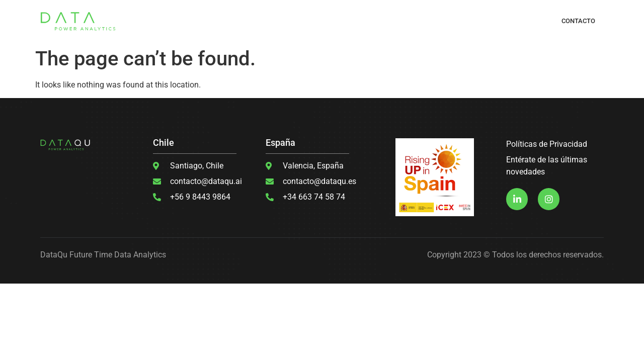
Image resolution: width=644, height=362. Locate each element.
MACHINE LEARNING (270, 21)
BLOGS (514, 21)
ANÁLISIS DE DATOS (416, 21)
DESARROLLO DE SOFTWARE (343, 21)
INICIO (172, 21)
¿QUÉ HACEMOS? (212, 21)
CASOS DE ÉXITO (473, 21)
